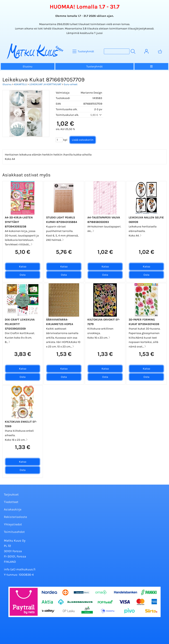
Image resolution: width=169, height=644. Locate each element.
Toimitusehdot (14, 532)
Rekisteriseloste (15, 517)
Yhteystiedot (13, 524)
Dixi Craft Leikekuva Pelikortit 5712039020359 (20, 324)
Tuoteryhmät (94, 66)
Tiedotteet (11, 502)
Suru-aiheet (71, 84)
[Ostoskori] (160, 51)
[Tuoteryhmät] (84, 51)
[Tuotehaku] (117, 51)
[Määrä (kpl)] (59, 140)
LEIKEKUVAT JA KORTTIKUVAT (45, 84)
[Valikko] (151, 66)
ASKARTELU (20, 84)
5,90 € (96, 115)
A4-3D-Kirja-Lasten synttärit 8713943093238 (19, 222)
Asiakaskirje (13, 509)
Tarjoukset (11, 494)
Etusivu (28, 66)
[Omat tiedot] (146, 51)
